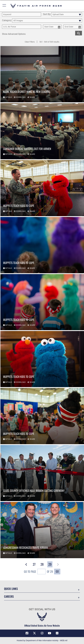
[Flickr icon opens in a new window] (57, 633)
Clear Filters (30, 42)
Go (57, 571)
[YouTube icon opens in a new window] (49, 633)
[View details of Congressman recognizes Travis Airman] (42, 530)
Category (7, 20)
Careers (9, 596)
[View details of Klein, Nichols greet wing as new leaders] (42, 74)
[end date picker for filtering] (73, 27)
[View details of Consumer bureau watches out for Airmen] (42, 131)
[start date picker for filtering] (52, 27)
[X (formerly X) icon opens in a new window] (35, 633)
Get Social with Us (42, 609)
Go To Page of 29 (38, 572)
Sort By (47, 14)
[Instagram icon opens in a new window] (42, 633)
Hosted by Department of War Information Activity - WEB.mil (42, 640)
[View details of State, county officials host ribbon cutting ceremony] (42, 473)
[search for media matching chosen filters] (79, 33)
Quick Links (11, 589)
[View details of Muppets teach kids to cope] (42, 188)
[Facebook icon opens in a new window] (27, 633)
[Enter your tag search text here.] (22, 27)
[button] (4, 6)
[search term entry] (22, 14)
